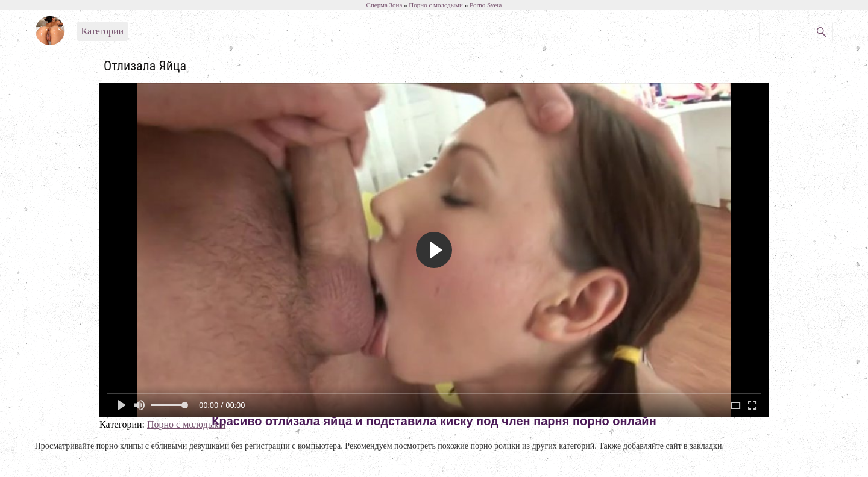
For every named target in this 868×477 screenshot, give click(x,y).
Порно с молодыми (186, 424)
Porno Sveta (486, 5)
